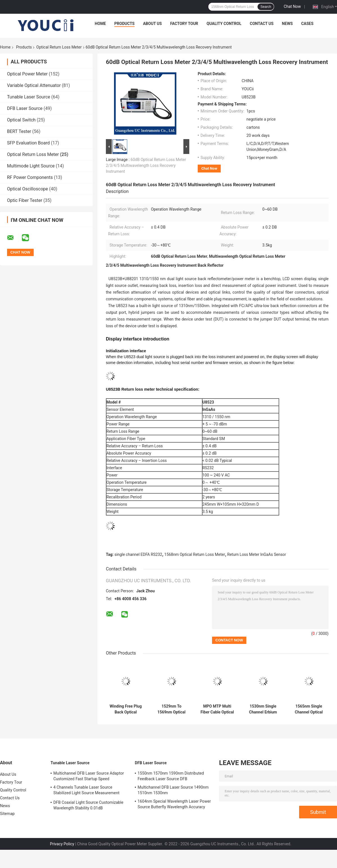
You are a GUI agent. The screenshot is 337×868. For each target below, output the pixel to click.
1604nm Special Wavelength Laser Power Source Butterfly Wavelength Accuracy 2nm (174, 805)
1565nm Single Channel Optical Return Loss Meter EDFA (309, 709)
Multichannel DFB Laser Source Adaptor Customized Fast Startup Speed (89, 776)
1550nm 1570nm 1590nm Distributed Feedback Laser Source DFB (171, 776)
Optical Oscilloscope (28, 189)
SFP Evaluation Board (28, 143)
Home (100, 24)
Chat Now (292, 6)
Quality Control (224, 24)
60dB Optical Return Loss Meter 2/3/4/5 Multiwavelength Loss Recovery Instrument (146, 165)
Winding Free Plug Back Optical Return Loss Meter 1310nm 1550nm (126, 709)
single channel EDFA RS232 (138, 554)
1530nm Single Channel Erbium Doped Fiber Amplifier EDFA (263, 709)
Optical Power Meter (27, 74)
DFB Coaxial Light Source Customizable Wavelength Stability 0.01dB (88, 805)
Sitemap (7, 814)
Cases (307, 24)
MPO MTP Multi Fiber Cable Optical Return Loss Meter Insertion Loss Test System (217, 709)
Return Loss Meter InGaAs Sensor (257, 554)
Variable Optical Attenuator (34, 85)
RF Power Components (30, 177)
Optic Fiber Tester (25, 200)
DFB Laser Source (25, 108)
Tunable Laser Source (29, 97)
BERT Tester (19, 131)
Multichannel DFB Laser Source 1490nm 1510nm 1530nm (173, 790)
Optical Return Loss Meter (59, 47)
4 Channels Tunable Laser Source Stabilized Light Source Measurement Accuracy (86, 791)
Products (124, 24)
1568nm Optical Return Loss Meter (195, 554)
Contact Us (261, 24)
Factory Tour (184, 24)
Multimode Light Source (31, 166)
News (287, 24)
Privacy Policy (62, 844)
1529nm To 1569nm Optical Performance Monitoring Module (171, 709)
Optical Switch (21, 120)
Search (266, 7)
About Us (152, 24)
